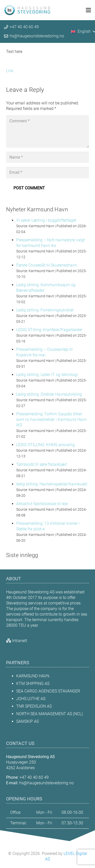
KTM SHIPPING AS (33, 684)
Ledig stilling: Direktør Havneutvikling (49, 394)
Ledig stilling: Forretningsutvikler (45, 310)
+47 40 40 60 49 (34, 777)
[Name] (48, 157)
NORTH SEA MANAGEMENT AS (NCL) (50, 714)
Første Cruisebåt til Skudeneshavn (46, 265)
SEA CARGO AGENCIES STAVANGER (48, 691)
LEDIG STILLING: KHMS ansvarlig (45, 445)
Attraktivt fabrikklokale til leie (42, 504)
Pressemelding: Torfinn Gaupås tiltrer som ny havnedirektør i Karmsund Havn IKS (51, 419)
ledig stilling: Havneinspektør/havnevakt (52, 484)
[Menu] (88, 10)
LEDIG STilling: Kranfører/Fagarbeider (49, 330)
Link (10, 71)
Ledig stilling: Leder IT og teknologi (47, 375)
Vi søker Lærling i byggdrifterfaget (46, 220)
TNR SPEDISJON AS (34, 706)
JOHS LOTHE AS (31, 699)
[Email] (48, 173)
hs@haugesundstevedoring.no (46, 783)
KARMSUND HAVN (33, 676)
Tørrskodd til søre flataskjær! (42, 464)
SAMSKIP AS (27, 721)
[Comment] (48, 132)
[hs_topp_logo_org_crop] (27, 10)
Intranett (20, 641)
